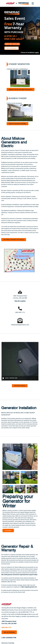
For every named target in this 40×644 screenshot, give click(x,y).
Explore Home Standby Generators (21, 89)
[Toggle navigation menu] (33, 3)
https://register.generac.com (29, 587)
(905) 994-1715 (20, 312)
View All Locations (20, 301)
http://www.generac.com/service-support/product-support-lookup (19, 575)
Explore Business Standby (17, 124)
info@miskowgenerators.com (20, 325)
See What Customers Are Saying (14, 240)
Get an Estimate (12, 48)
